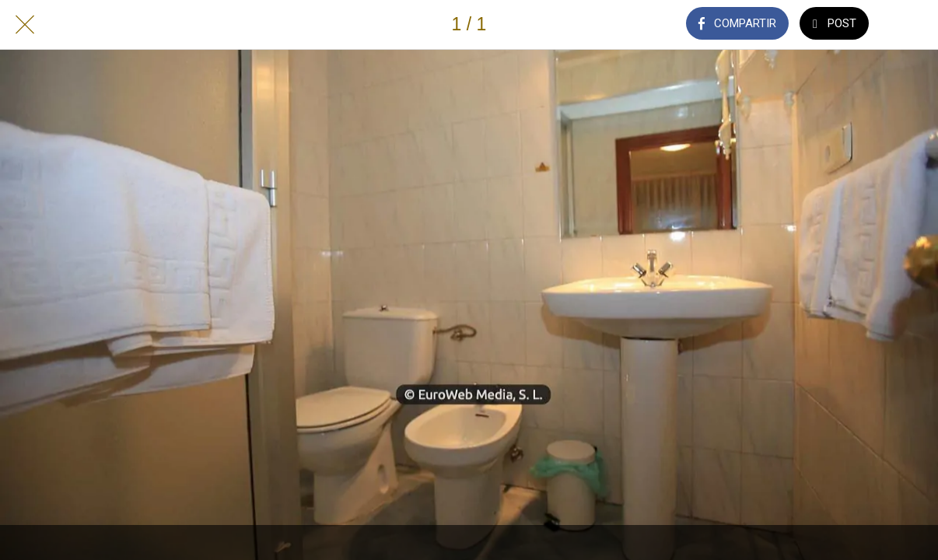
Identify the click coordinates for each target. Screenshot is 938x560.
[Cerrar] (25, 25)
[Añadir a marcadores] (913, 25)
